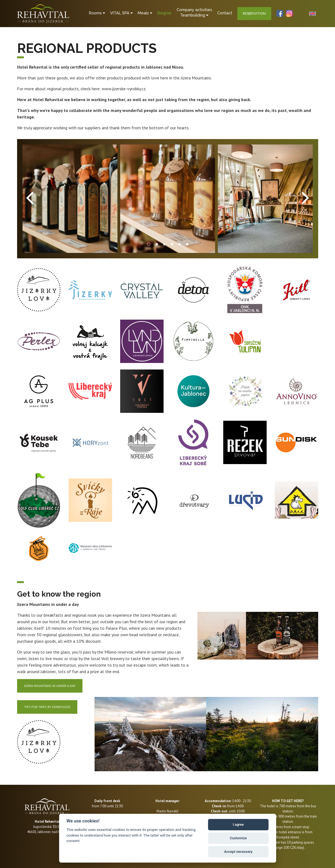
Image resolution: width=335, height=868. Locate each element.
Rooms (96, 13)
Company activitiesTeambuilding (195, 12)
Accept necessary (238, 852)
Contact (225, 13)
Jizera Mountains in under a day (50, 686)
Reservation (255, 13)
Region (164, 13)
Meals (145, 13)
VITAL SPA (121, 13)
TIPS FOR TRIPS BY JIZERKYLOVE (47, 707)
